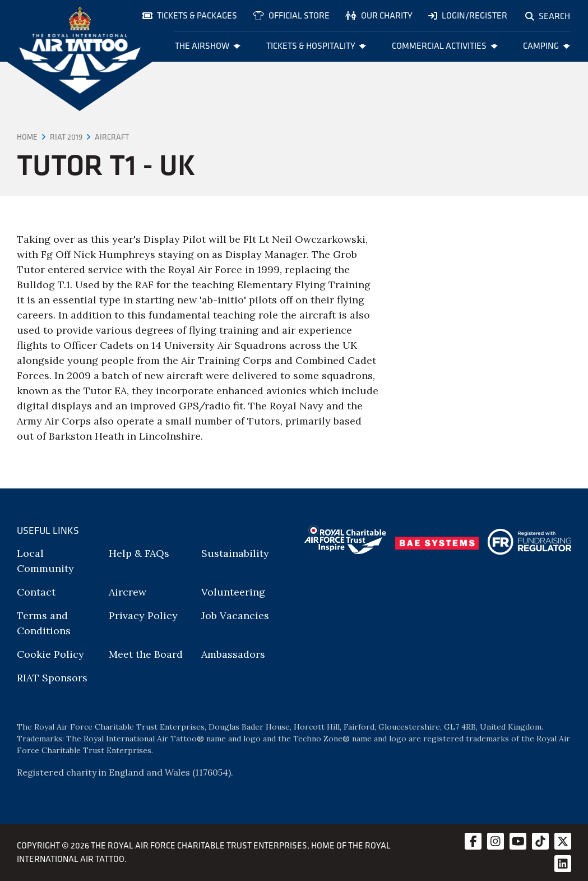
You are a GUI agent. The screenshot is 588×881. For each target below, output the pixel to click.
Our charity (379, 15)
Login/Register (468, 15)
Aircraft (112, 137)
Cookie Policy (50, 654)
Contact (36, 592)
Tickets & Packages (190, 15)
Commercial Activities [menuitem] (445, 46)
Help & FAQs (139, 553)
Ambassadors (233, 654)
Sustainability (235, 553)
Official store (291, 15)
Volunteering (233, 592)
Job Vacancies (235, 615)
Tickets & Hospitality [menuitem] (316, 46)
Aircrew (128, 592)
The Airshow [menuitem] (208, 46)
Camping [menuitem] (547, 46)
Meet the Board (146, 654)
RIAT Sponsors (52, 678)
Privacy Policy (143, 615)
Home (27, 137)
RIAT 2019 (66, 137)
